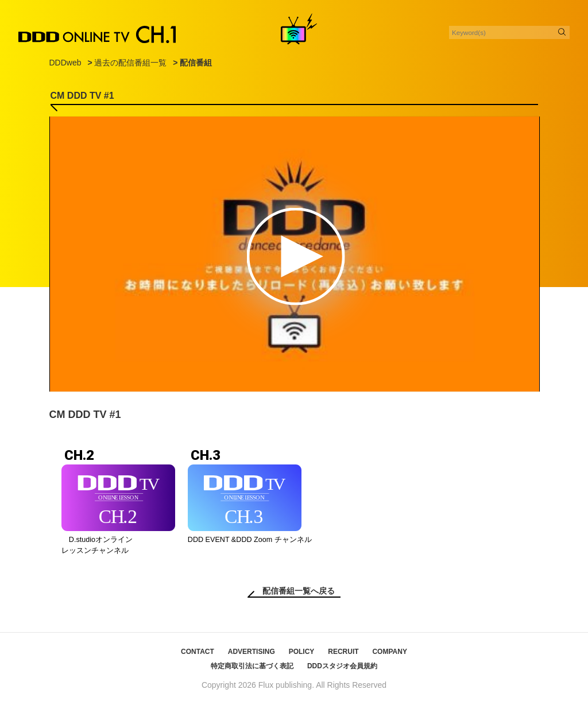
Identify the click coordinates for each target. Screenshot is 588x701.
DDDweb (65, 63)
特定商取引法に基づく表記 (252, 666)
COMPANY (389, 652)
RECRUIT (343, 652)
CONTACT (198, 652)
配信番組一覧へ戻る (299, 591)
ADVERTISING (252, 652)
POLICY (302, 652)
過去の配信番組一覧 (130, 63)
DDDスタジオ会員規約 (342, 666)
